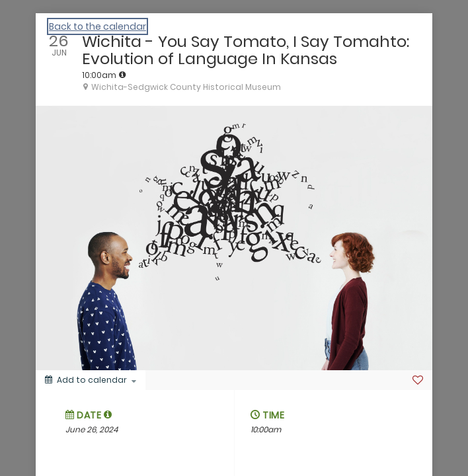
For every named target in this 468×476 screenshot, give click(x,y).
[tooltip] (122, 75)
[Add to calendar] (91, 380)
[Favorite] (418, 380)
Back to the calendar (97, 26)
